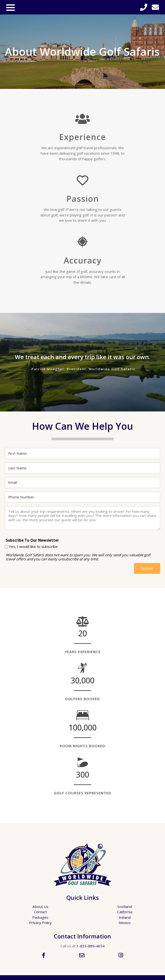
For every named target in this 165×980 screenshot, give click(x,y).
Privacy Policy (40, 923)
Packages (40, 917)
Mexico (125, 923)
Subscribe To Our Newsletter (32, 540)
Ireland (125, 917)
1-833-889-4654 (91, 946)
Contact (40, 912)
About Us (40, 906)
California (125, 912)
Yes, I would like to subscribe (33, 547)
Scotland (125, 906)
